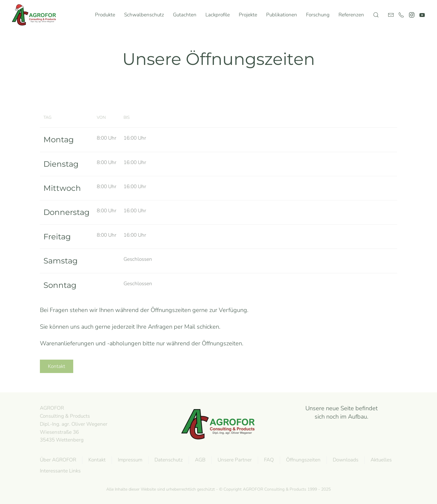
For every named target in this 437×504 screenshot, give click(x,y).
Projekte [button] (248, 15)
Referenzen (351, 15)
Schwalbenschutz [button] (144, 15)
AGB (200, 460)
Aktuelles (381, 460)
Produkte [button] (105, 15)
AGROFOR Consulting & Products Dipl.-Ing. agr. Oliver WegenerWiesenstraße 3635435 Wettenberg (73, 424)
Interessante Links (60, 471)
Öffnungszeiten (303, 460)
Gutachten (185, 15)
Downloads (345, 460)
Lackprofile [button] (218, 15)
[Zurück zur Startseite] (35, 15)
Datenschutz (168, 460)
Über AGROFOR (57, 460)
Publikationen (282, 15)
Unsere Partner (234, 460)
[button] (376, 15)
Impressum (129, 460)
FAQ (268, 460)
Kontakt (57, 366)
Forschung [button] (318, 15)
